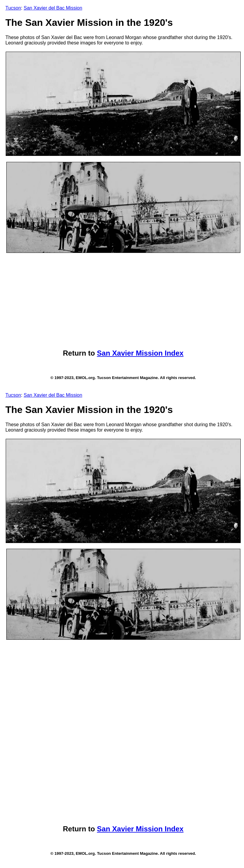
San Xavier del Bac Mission (53, 8)
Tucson (13, 8)
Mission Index (160, 353)
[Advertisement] (123, 301)
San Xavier (116, 353)
